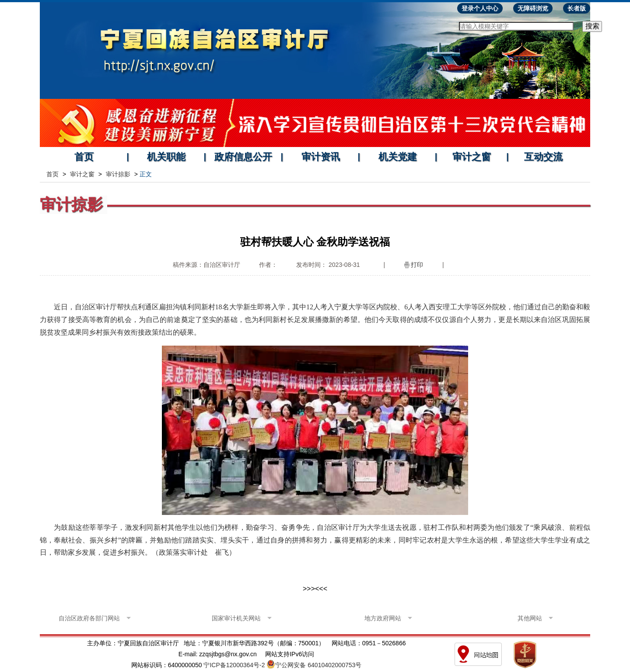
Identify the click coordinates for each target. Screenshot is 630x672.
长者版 (577, 8)
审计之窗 (472, 157)
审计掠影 (118, 174)
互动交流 (543, 157)
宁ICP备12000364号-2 (234, 665)
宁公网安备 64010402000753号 (318, 665)
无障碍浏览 (533, 8)
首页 (84, 157)
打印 (417, 265)
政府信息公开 (243, 157)
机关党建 (398, 157)
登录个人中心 (480, 8)
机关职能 (166, 157)
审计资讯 (321, 157)
